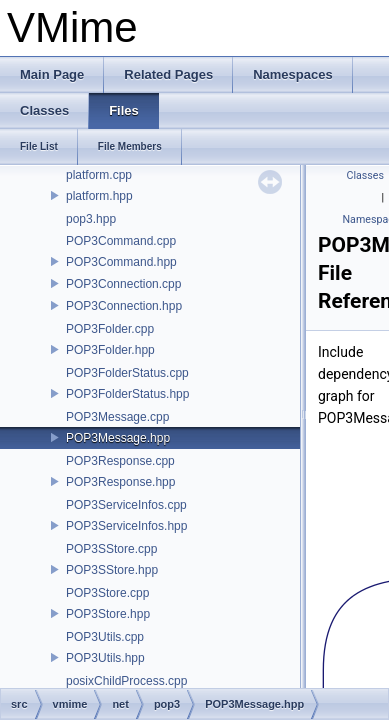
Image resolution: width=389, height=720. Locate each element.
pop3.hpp (91, 219)
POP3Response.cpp (120, 461)
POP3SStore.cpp (111, 549)
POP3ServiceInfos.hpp (126, 526)
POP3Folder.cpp (110, 329)
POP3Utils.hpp (105, 658)
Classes (365, 175)
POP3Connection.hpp (124, 306)
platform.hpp (99, 196)
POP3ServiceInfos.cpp (126, 505)
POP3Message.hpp (118, 438)
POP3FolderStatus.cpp (127, 373)
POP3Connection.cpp (123, 284)
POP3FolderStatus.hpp (127, 394)
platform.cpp (99, 175)
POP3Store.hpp (108, 614)
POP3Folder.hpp (110, 350)
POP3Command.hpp (121, 262)
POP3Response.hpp (120, 482)
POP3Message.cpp (117, 417)
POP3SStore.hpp (112, 570)
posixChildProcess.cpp (126, 681)
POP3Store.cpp (107, 593)
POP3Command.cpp (121, 241)
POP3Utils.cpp (105, 637)
